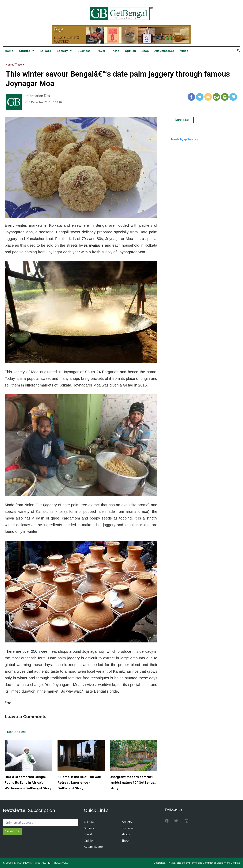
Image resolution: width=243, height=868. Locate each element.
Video (184, 51)
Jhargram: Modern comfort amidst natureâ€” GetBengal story (133, 783)
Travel (101, 51)
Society (62, 51)
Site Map (235, 863)
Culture (25, 51)
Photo (115, 51)
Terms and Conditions (203, 863)
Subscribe (12, 831)
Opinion (130, 51)
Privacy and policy (178, 863)
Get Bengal (160, 863)
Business (84, 51)
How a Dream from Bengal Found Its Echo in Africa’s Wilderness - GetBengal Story (28, 783)
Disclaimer (223, 863)
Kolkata (46, 51)
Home (9, 51)
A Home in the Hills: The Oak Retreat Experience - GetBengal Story (79, 783)
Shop (145, 51)
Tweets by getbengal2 (184, 139)
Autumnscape (164, 51)
